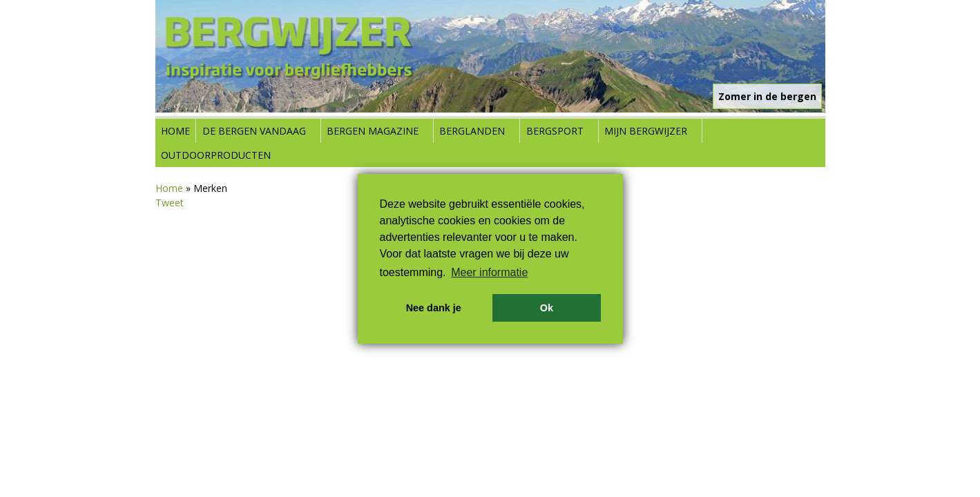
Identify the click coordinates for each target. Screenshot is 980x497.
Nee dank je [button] (434, 308)
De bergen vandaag (254, 131)
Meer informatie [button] (489, 272)
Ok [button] (547, 308)
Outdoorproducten (216, 155)
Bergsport (555, 131)
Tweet (170, 203)
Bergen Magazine (373, 131)
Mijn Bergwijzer (646, 131)
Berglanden (472, 131)
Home (175, 131)
